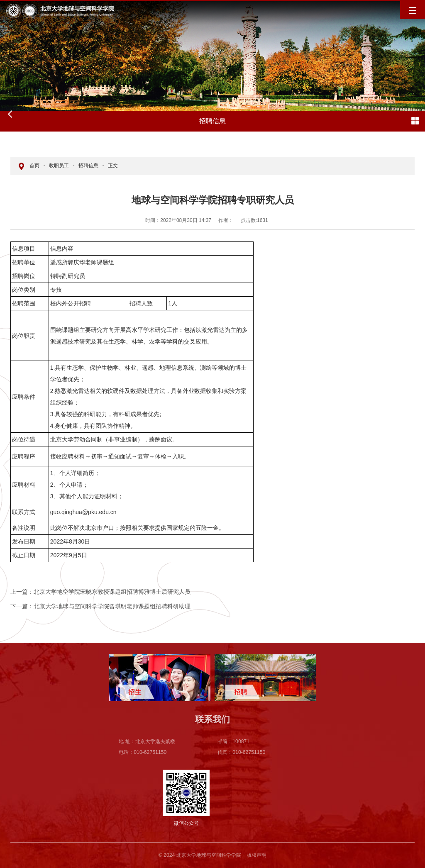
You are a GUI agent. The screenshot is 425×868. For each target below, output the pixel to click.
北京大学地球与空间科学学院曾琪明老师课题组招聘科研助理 (100, 606)
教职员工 (59, 166)
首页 (34, 166)
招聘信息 (88, 166)
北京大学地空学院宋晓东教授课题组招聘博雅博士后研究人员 (100, 592)
